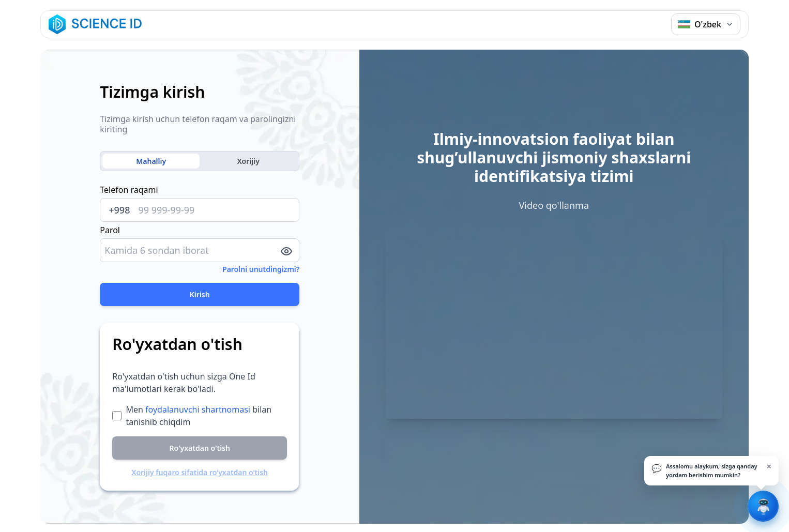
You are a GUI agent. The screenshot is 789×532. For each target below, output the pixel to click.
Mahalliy (151, 161)
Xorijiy (248, 161)
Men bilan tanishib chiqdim (199, 416)
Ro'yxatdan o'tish (200, 448)
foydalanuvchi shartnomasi (198, 409)
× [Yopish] (769, 466)
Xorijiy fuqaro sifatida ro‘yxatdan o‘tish (200, 472)
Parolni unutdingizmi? (261, 269)
